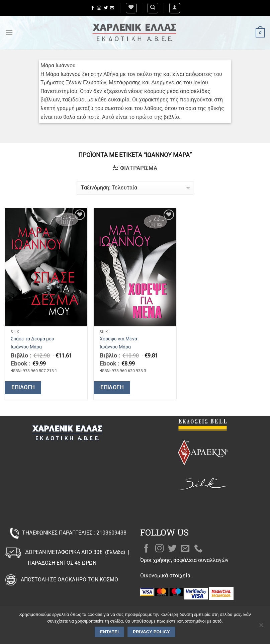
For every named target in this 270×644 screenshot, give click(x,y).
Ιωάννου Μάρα (26, 347)
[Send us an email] (112, 8)
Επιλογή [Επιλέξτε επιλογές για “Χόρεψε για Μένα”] (112, 388)
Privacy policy (151, 632)
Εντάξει (109, 632)
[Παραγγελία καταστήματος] (135, 188)
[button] (175, 8)
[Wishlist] (131, 8)
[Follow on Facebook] (93, 8)
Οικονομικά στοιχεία (165, 576)
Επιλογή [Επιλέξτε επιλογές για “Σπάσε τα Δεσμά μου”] (23, 388)
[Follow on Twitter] (106, 8)
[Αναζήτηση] (153, 8)
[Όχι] (261, 627)
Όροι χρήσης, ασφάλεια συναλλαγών (184, 560)
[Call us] (198, 549)
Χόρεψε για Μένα (118, 339)
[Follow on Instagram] (99, 8)
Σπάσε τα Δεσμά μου (32, 339)
